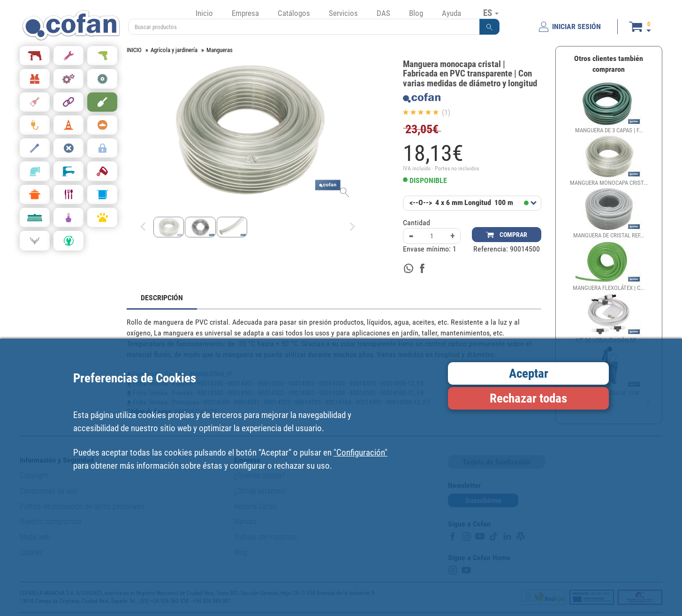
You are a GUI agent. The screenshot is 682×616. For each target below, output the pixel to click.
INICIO (134, 50)
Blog (416, 13)
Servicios (343, 13)
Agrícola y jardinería (174, 50)
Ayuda (451, 13)
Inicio (204, 13)
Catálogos (294, 13)
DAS (383, 13)
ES (491, 13)
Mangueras (220, 50)
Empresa (245, 13)
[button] (490, 27)
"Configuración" (360, 452)
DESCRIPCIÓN (162, 298)
